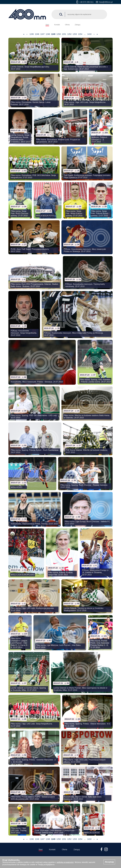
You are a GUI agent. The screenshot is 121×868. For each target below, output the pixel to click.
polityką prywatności (65, 862)
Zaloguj (78, 25)
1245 (32, 34)
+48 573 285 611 (85, 2)
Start (47, 25)
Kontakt (57, 25)
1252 (69, 34)
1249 (53, 34)
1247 (42, 34)
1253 (75, 34)
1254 (80, 34)
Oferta (67, 25)
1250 (59, 34)
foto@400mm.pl (104, 2)
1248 (48, 34)
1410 (89, 34)
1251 (64, 34)
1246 (37, 34)
